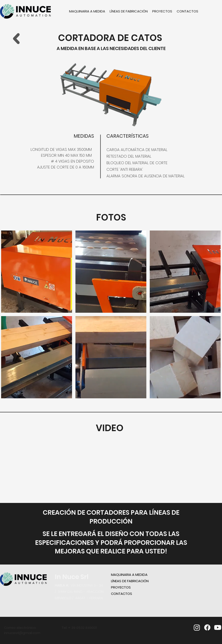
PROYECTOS (121, 587)
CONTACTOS (122, 594)
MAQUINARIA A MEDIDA (129, 575)
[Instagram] (197, 627)
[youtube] (218, 627)
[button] (37, 272)
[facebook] (207, 627)
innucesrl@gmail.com (22, 633)
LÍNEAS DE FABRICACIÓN (130, 581)
